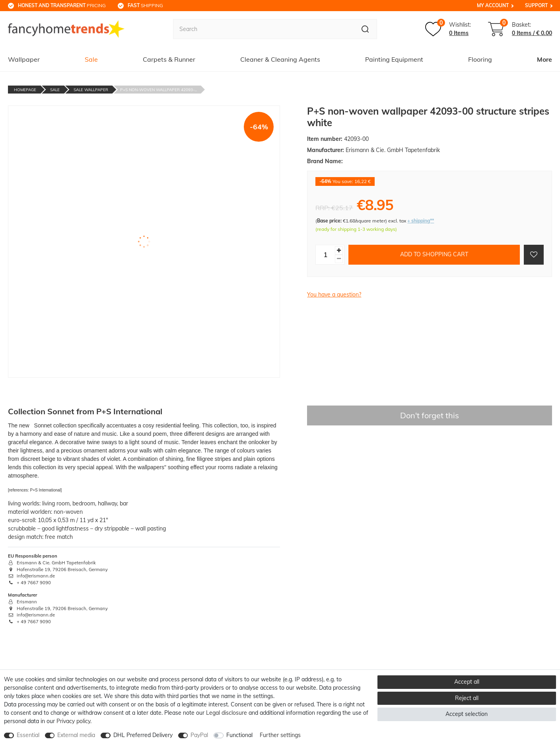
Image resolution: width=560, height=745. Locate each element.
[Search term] (263, 29)
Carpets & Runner (169, 59)
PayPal (199, 735)
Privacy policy (73, 721)
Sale (91, 59)
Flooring (480, 59)
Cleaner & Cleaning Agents (280, 59)
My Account (493, 5)
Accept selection (467, 714)
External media (76, 735)
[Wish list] (448, 29)
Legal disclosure (227, 713)
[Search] (365, 29)
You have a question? (334, 294)
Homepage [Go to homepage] (25, 90)
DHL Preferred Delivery (143, 735)
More (544, 59)
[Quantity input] (325, 255)
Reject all (467, 698)
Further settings (280, 735)
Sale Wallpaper (91, 90)
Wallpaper (24, 59)
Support (536, 5)
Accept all (467, 682)
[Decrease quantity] (339, 259)
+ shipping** (421, 221)
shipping (145, 5)
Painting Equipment (394, 59)
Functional (239, 735)
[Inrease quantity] (339, 251)
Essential (28, 735)
